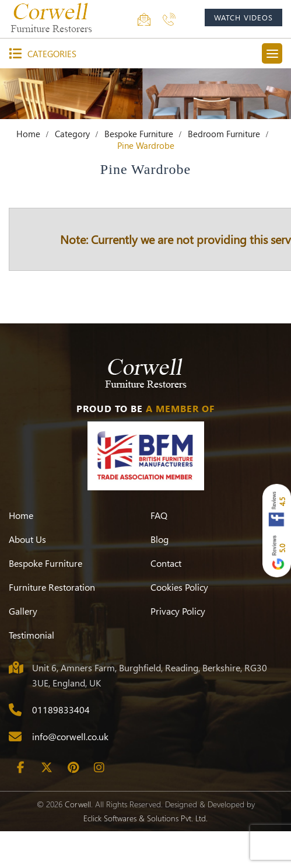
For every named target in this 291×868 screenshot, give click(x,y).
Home (28, 134)
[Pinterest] (73, 768)
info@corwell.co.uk (70, 736)
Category (72, 134)
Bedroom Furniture (224, 134)
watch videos (243, 17)
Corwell (78, 804)
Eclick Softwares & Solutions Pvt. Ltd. (145, 818)
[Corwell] (52, 18)
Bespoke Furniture (139, 134)
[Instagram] (99, 768)
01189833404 (61, 710)
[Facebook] (20, 768)
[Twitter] (47, 768)
